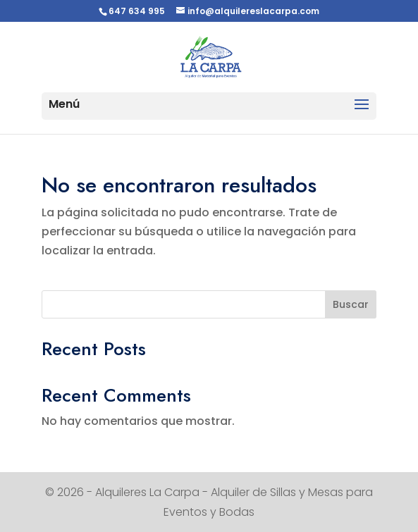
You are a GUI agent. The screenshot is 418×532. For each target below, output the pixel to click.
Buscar (351, 304)
